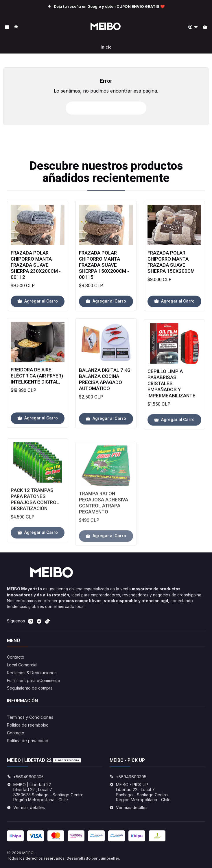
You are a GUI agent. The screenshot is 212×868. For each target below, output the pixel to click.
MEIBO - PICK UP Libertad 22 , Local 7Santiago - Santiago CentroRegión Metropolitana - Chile (140, 792)
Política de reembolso (28, 725)
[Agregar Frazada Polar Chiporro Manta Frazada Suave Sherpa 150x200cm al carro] (174, 321)
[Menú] (7, 27)
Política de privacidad (28, 741)
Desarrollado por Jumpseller (93, 858)
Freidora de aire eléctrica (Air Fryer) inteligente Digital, (37, 403)
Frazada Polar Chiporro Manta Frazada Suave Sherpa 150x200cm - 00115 (104, 277)
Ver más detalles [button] (26, 807)
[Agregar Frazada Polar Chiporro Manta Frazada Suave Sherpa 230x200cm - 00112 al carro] (38, 308)
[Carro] (205, 27)
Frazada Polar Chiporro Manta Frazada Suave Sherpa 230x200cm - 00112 (36, 272)
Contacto (16, 657)
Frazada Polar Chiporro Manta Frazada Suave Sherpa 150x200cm (171, 282)
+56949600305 (25, 777)
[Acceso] (193, 27)
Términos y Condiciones (30, 717)
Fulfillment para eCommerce (34, 680)
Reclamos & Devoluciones (32, 673)
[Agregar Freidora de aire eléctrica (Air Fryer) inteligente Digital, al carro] (38, 445)
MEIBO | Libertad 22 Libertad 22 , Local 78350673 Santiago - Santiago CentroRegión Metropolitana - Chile (45, 792)
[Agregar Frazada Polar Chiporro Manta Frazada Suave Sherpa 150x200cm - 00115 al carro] (106, 314)
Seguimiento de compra (30, 688)
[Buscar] (16, 27)
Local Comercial (22, 665)
